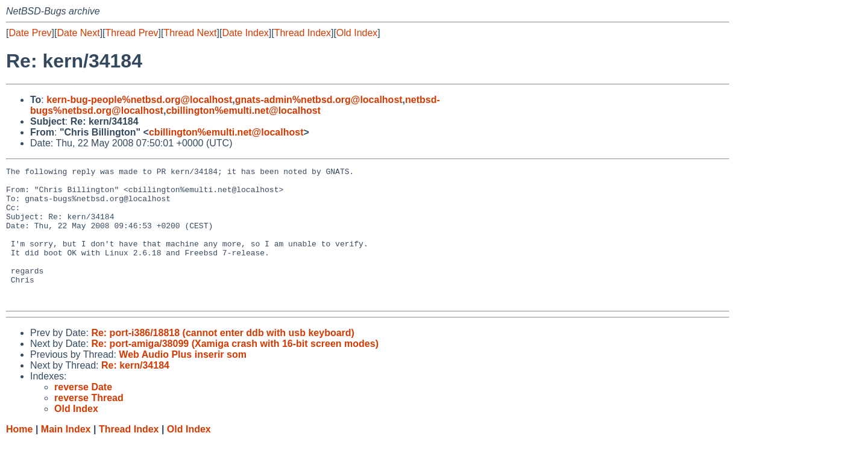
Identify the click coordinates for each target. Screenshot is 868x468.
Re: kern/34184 (135, 392)
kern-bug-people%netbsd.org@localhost (139, 100)
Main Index (66, 456)
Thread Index (303, 33)
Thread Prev (132, 33)
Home (19, 456)
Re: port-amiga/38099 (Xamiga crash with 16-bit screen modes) (235, 371)
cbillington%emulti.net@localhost (243, 111)
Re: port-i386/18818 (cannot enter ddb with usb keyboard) (223, 360)
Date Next (78, 33)
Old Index (357, 33)
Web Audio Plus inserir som (183, 382)
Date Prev (30, 33)
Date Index (245, 33)
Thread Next (190, 33)
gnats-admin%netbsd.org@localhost (319, 100)
